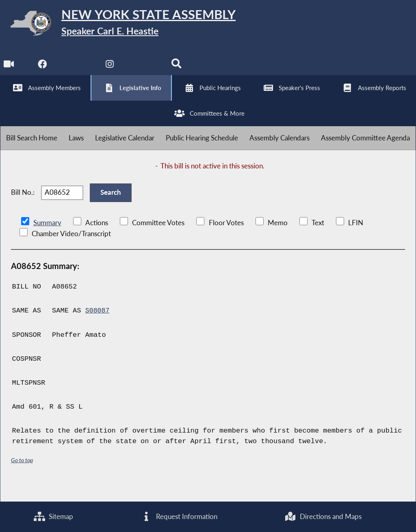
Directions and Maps (323, 516)
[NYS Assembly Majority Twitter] (77, 70)
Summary (47, 238)
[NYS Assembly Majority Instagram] (111, 70)
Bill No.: (23, 206)
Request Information (179, 516)
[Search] (178, 70)
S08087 (98, 326)
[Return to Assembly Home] (126, 25)
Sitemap (53, 516)
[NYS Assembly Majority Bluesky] (144, 70)
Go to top (22, 475)
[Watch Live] (9, 70)
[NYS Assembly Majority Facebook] (43, 70)
